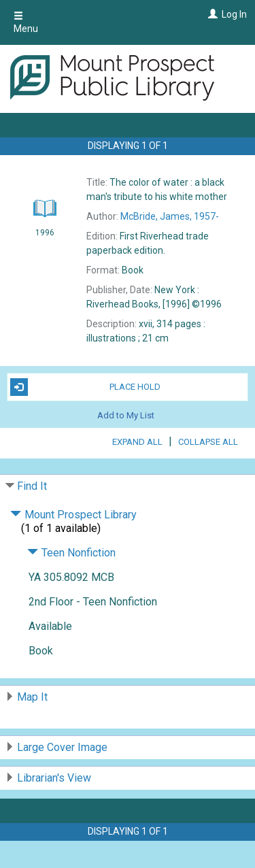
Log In (234, 14)
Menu (26, 22)
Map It (32, 697)
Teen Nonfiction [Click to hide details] (71, 553)
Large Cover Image (62, 747)
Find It (32, 486)
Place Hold (86, 387)
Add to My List (126, 415)
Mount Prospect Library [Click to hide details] (73, 515)
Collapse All (208, 442)
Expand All (137, 442)
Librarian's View (54, 778)
